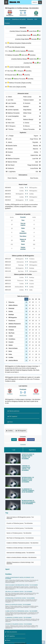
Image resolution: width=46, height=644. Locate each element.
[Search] (35, 2)
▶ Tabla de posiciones (14, 411)
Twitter (14, 440)
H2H (36, 19)
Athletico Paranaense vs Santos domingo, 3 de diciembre (20, 563)
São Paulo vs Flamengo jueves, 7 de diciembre (20, 538)
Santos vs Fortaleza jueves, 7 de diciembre (19, 533)
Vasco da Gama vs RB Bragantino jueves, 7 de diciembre (20, 518)
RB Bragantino (22, 431)
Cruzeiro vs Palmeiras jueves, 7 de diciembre (20, 523)
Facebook (31, 440)
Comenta (23, 445)
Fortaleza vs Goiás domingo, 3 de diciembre (19, 548)
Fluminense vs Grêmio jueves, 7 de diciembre (20, 528)
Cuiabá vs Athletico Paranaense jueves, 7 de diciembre (22, 543)
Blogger (29, 643)
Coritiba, (11, 431)
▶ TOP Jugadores (12, 416)
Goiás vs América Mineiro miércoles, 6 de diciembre (21, 557)
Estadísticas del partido (19, 19)
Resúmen (8, 19)
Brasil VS (15, 2)
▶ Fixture (10, 422)
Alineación (30, 19)
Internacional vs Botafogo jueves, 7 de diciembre (21, 553)
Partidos (7, 23)
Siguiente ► (32, 450)
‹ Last (13, 450)
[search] (40, 2)
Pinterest (22, 440)
